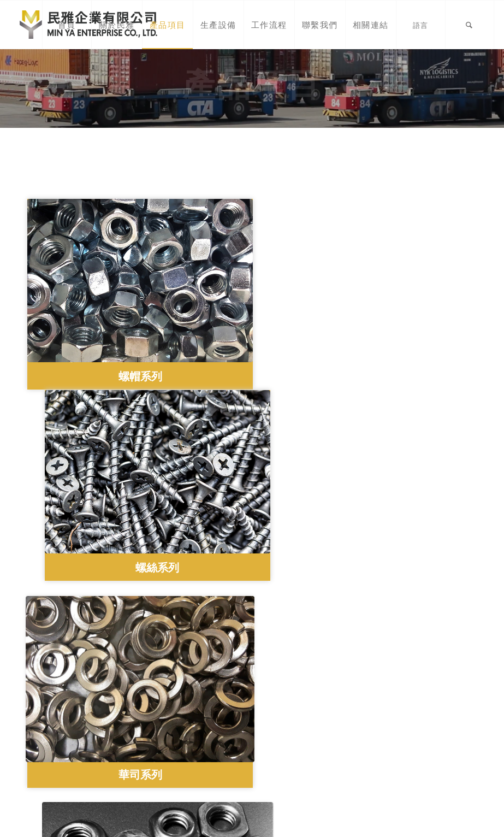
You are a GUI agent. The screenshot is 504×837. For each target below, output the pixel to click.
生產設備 (44, 750)
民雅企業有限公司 (182, 764)
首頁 (35, 713)
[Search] (470, 25)
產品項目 (44, 738)
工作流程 (44, 762)
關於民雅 (44, 726)
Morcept (465, 821)
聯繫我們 (44, 775)
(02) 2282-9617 (174, 703)
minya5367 (164, 776)
